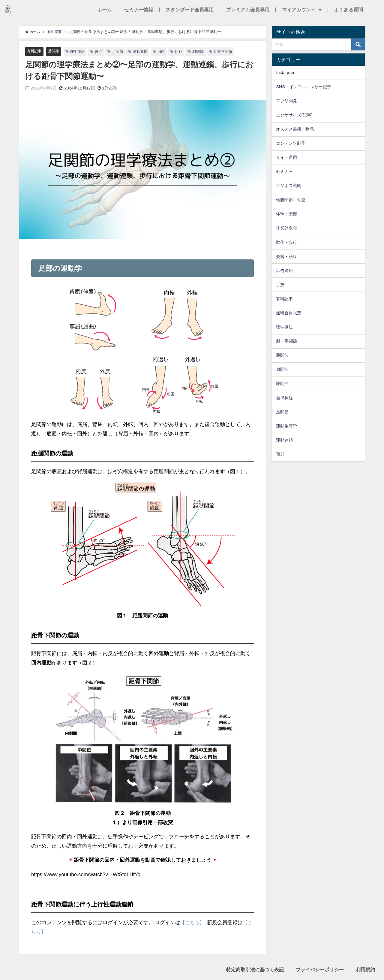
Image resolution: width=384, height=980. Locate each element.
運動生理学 (286, 426)
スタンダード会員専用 (190, 10)
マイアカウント (302, 10)
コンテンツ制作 (291, 143)
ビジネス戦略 (289, 186)
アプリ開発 (286, 101)
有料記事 (35, 51)
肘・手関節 (286, 341)
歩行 (102, 51)
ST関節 (206, 51)
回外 (185, 51)
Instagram (286, 73)
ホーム (104, 10)
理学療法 (80, 51)
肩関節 (282, 369)
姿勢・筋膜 (286, 256)
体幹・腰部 (286, 214)
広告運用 (284, 271)
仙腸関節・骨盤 (291, 200)
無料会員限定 (289, 313)
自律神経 (284, 398)
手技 (280, 285)
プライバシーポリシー (320, 970)
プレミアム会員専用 (248, 10)
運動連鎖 (145, 51)
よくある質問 (349, 10)
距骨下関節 (232, 51)
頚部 (280, 454)
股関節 (282, 355)
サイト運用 (286, 157)
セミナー (284, 171)
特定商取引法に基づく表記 (255, 970)
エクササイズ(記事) (294, 115)
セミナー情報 (139, 10)
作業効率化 (286, 228)
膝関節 (282, 383)
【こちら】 (193, 923)
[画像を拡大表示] (142, 350)
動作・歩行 (286, 242)
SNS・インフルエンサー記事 (304, 87)
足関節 (55, 51)
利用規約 (365, 970)
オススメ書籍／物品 (295, 129)
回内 (167, 51)
